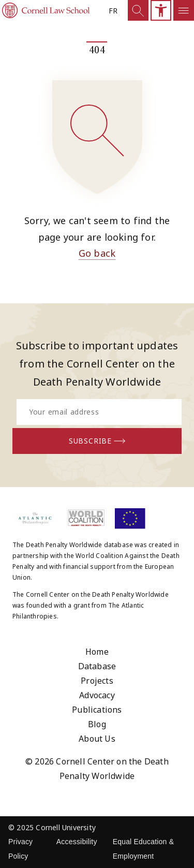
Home (97, 652)
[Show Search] (138, 10)
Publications (97, 710)
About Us (97, 739)
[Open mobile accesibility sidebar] (161, 10)
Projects (97, 681)
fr (113, 11)
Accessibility (77, 842)
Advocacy (97, 695)
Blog (97, 724)
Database (97, 666)
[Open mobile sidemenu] (184, 10)
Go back (97, 253)
